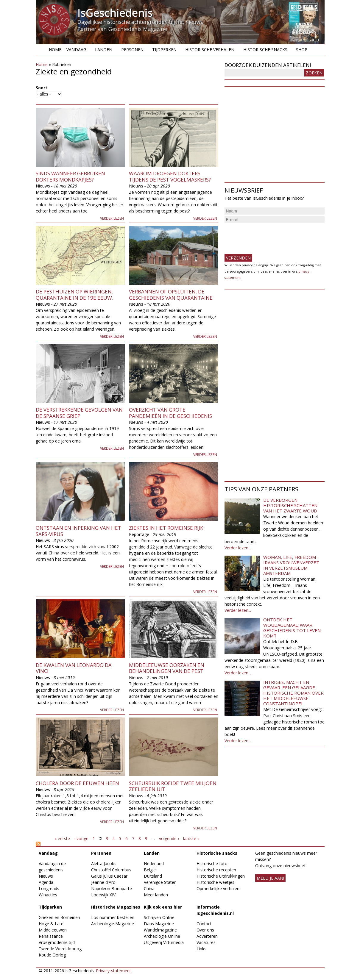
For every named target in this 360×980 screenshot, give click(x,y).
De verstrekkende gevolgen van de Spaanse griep (79, 413)
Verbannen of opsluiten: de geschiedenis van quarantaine (171, 294)
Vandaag (76, 50)
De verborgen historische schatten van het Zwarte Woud (290, 505)
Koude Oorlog (52, 955)
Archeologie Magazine (113, 924)
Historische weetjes (215, 882)
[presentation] (270, 236)
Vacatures (206, 942)
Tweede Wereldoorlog (60, 949)
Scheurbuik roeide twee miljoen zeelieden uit (173, 786)
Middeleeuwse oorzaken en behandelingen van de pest (167, 668)
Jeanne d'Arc (103, 882)
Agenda (46, 882)
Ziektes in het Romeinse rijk (166, 528)
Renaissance (51, 936)
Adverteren (207, 936)
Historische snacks (265, 50)
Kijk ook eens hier (163, 907)
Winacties (48, 895)
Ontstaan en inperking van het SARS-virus (78, 531)
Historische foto (212, 863)
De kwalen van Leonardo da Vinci (74, 668)
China (149, 888)
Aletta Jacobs (104, 863)
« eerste (62, 838)
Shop (302, 50)
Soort (42, 88)
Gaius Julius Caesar (109, 876)
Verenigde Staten (160, 882)
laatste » (191, 838)
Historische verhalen (210, 50)
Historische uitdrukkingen (221, 876)
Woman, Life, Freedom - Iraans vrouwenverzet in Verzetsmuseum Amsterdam (291, 565)
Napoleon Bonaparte (112, 888)
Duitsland (153, 876)
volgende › (169, 838)
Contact (204, 924)
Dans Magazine (159, 924)
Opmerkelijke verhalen (218, 888)
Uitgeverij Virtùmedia (164, 942)
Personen (132, 50)
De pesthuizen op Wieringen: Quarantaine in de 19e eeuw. (74, 294)
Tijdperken (164, 50)
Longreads (49, 888)
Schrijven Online (159, 917)
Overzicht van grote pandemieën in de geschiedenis (170, 413)
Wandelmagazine (160, 930)
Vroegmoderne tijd (57, 942)
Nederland (154, 863)
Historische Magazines (116, 907)
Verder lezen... (238, 548)
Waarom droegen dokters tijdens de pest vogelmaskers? (170, 176)
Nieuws (46, 876)
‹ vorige (81, 838)
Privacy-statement (113, 971)
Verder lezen (112, 218)
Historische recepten (216, 870)
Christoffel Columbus (111, 870)
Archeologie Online (162, 936)
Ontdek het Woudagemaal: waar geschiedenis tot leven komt (292, 628)
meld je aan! (270, 878)
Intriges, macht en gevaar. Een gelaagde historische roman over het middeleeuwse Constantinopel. (293, 693)
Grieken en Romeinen (59, 917)
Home (55, 50)
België (150, 870)
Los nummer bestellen (113, 917)
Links (201, 949)
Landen (104, 50)
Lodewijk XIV (103, 895)
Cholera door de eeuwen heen (77, 783)
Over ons (205, 930)
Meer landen (156, 895)
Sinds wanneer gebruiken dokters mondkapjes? (70, 176)
